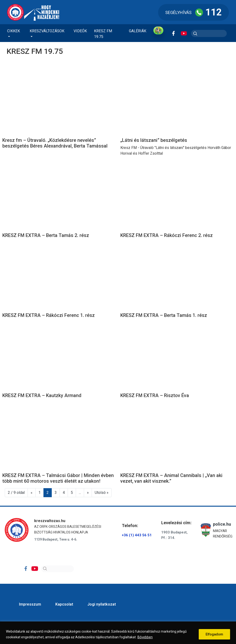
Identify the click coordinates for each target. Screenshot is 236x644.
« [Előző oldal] (32, 493)
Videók (80, 31)
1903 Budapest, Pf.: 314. (174, 535)
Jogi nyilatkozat (102, 604)
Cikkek (14, 31)
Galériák (138, 31)
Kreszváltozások (47, 31)
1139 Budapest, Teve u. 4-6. (56, 539)
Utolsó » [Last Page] (102, 493)
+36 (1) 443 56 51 (137, 535)
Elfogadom (214, 634)
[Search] (58, 569)
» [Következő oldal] (88, 493)
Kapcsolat (64, 604)
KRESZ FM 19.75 (103, 34)
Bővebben (145, 637)
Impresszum (30, 604)
